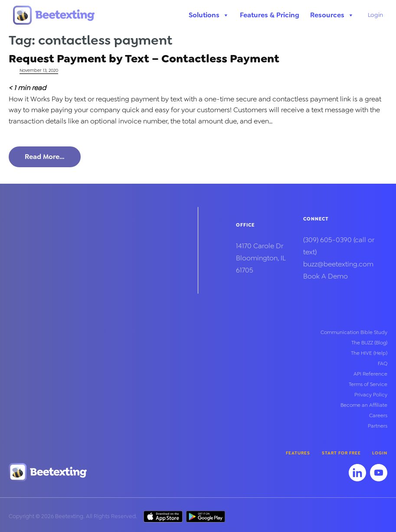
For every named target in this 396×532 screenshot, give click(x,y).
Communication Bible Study (354, 332)
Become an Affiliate (364, 405)
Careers (378, 415)
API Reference (370, 374)
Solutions (209, 15)
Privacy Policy (371, 395)
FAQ (383, 363)
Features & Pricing (270, 15)
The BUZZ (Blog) (369, 343)
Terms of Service (368, 384)
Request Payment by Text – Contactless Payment (144, 58)
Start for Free (341, 453)
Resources (332, 15)
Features (298, 453)
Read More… (45, 157)
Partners (378, 426)
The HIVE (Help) (369, 353)
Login (375, 15)
